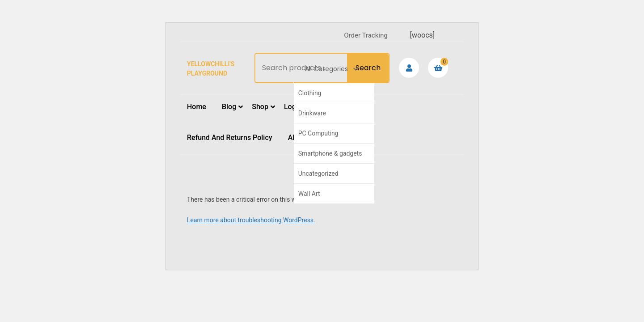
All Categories (332, 69)
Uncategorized (318, 174)
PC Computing (318, 133)
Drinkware (312, 113)
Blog (229, 107)
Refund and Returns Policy (230, 138)
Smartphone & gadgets (330, 153)
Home (197, 107)
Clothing (310, 93)
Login (293, 107)
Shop (260, 107)
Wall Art (309, 194)
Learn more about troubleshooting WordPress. (251, 220)
